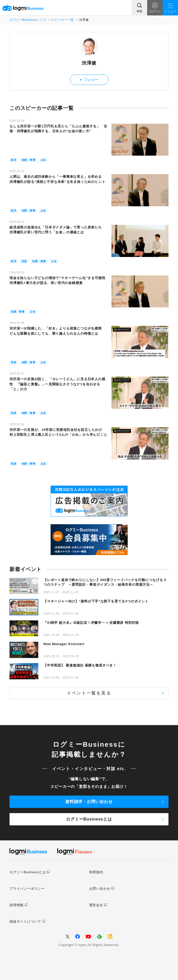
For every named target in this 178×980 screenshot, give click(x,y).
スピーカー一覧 (62, 20)
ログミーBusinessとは (89, 819)
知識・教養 (29, 160)
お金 (43, 160)
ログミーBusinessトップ (28, 20)
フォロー (89, 80)
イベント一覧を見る (89, 693)
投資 (24, 261)
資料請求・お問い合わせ (89, 802)
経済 (14, 160)
